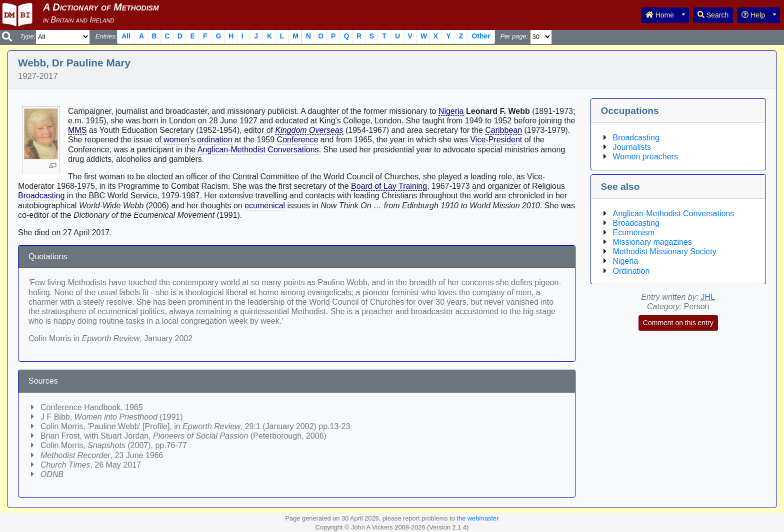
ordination (214, 140)
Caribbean (503, 130)
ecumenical (265, 206)
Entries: (106, 36)
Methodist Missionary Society (665, 252)
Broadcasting (41, 196)
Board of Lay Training (389, 186)
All (126, 36)
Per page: (514, 36)
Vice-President (496, 140)
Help (753, 15)
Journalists (632, 147)
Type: (28, 36)
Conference (298, 140)
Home (660, 15)
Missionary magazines (652, 242)
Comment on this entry (678, 323)
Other (481, 36)
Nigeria (451, 111)
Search (713, 15)
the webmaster (477, 518)
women (176, 140)
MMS (77, 130)
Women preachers (645, 157)
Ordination (631, 271)
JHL (708, 297)
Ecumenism (634, 233)
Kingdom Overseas (309, 130)
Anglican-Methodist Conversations (258, 150)
